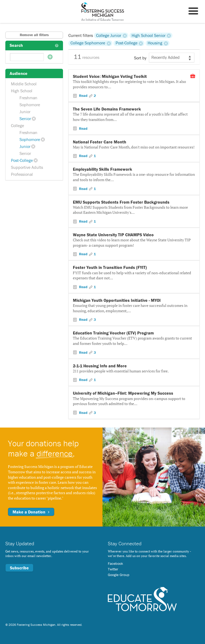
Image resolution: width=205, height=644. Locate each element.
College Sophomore (88, 43)
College (17, 125)
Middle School (24, 84)
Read (83, 96)
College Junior (109, 35)
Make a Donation (31, 512)
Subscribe (19, 568)
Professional (22, 174)
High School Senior (149, 35)
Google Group (119, 575)
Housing (155, 43)
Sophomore (30, 105)
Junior (25, 112)
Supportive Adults (27, 167)
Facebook (115, 563)
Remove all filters (34, 35)
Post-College (22, 160)
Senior (25, 119)
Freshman (28, 98)
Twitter (113, 569)
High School (22, 91)
